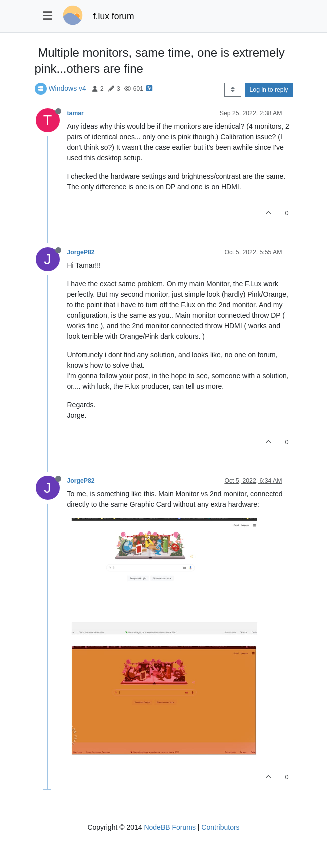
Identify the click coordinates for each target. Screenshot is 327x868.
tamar (75, 113)
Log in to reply (269, 90)
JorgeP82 (81, 252)
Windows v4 (67, 88)
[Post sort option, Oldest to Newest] (233, 90)
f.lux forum (114, 16)
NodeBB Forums (170, 827)
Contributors (220, 827)
